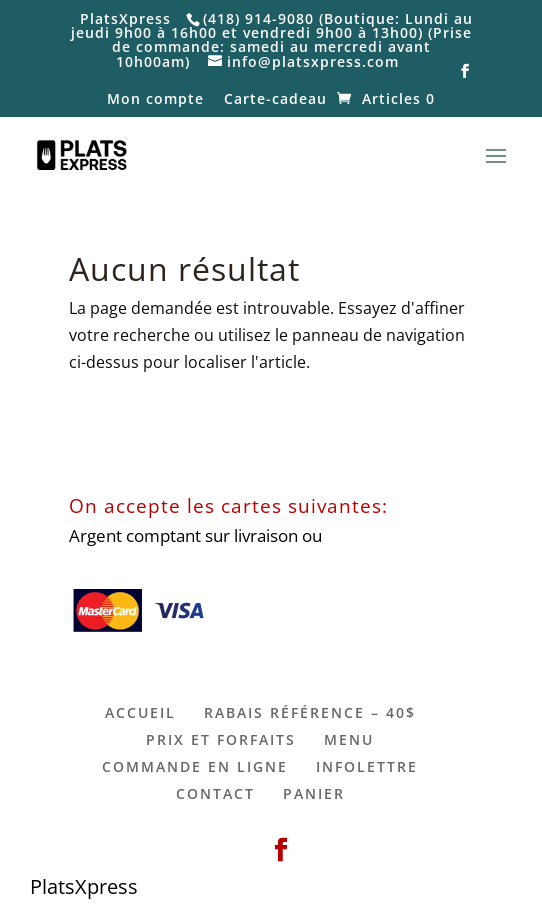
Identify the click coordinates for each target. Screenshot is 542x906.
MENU (349, 739)
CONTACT (215, 793)
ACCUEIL (140, 712)
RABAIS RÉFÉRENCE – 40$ (310, 712)
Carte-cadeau (275, 100)
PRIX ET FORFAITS (221, 739)
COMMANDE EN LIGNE (195, 766)
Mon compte (155, 100)
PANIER (314, 793)
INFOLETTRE (367, 766)
